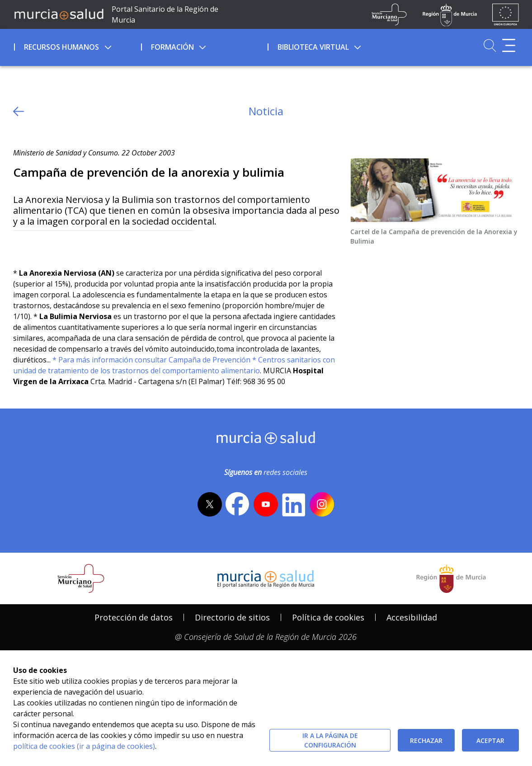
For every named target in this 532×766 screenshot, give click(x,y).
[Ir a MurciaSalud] (59, 14)
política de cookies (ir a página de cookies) (84, 746)
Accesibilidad (412, 617)
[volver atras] (19, 111)
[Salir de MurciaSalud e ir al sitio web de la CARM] (451, 578)
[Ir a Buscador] (490, 45)
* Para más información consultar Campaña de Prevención (151, 360)
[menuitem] (76, 46)
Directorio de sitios (232, 617)
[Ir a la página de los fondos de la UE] (506, 14)
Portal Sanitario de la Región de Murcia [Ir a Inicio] (165, 14)
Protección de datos (134, 617)
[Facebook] (38, 246)
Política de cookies (328, 617)
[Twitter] (20, 246)
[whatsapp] (55, 246)
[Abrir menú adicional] (509, 45)
